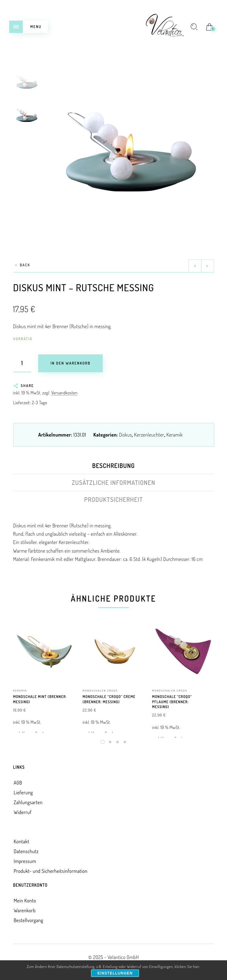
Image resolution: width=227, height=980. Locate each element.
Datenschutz (26, 851)
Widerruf (23, 812)
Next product (208, 266)
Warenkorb (25, 910)
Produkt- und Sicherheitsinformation (51, 871)
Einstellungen (115, 973)
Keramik (175, 435)
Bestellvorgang (29, 920)
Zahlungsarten (28, 802)
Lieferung (24, 792)
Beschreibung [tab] (113, 466)
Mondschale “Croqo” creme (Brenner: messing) (109, 699)
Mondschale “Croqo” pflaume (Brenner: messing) (172, 702)
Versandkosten (64, 393)
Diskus (125, 435)
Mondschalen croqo (100, 690)
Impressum (25, 861)
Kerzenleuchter (149, 435)
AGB (18, 783)
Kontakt (22, 841)
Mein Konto (25, 901)
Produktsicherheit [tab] (114, 499)
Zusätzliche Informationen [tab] (113, 482)
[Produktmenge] (22, 363)
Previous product (195, 266)
